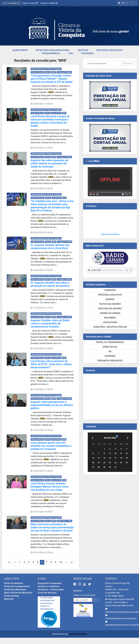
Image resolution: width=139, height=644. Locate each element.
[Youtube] (85, 584)
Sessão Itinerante (37, 198)
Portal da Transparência (110, 342)
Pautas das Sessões (110, 304)
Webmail (9, 599)
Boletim (78, 591)
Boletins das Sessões (110, 309)
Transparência (51, 53)
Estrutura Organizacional (53, 50)
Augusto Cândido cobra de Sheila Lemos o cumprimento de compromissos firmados (50, 323)
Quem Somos (20, 50)
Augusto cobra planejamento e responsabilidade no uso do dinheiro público (52, 405)
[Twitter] (90, 584)
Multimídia (110, 318)
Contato (111, 579)
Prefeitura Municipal (15, 590)
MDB (54, 72)
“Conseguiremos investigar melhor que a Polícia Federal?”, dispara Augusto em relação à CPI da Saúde (52, 79)
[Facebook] (75, 584)
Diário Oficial (110, 347)
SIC (110, 351)
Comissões (110, 290)
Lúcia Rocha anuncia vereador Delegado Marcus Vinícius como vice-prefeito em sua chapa (50, 487)
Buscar (128, 63)
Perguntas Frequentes (110, 361)
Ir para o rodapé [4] (49, 3)
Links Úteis (11, 579)
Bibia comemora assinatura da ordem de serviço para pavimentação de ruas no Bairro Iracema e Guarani (52, 527)
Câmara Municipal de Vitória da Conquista (46, 69)
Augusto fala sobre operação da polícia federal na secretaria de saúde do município (49, 163)
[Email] (83, 600)
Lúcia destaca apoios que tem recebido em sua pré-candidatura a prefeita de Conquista (51, 446)
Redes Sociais (83, 579)
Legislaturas (110, 322)
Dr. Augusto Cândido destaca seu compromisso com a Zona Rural (50, 247)
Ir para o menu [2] (30, 3)
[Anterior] (92, 438)
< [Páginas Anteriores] (15, 562)
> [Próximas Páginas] (66, 562)
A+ (127, 3)
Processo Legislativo (110, 50)
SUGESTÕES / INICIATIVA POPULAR (110, 327)
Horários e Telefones (49, 586)
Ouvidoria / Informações (51, 590)
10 (61, 562)
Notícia (48, 72)
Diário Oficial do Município (18, 593)
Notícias (83, 50)
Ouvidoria (87, 53)
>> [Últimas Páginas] (72, 562)
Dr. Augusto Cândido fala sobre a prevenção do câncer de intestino (50, 284)
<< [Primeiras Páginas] (9, 562)
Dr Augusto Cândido (64, 72)
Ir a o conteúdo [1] (11, 3)
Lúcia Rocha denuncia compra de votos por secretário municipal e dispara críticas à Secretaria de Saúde (50, 121)
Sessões (110, 299)
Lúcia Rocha (56, 113)
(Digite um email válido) (84, 595)
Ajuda (42, 579)
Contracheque (12, 596)
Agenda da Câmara (110, 313)
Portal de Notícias (14, 583)
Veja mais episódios (110, 234)
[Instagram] (80, 584)
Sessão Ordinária (37, 72)
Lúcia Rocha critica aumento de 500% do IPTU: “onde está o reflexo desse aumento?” (51, 364)
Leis (71, 53)
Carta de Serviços (47, 593)
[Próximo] (128, 438)
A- (135, 3)
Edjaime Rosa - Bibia (64, 521)
